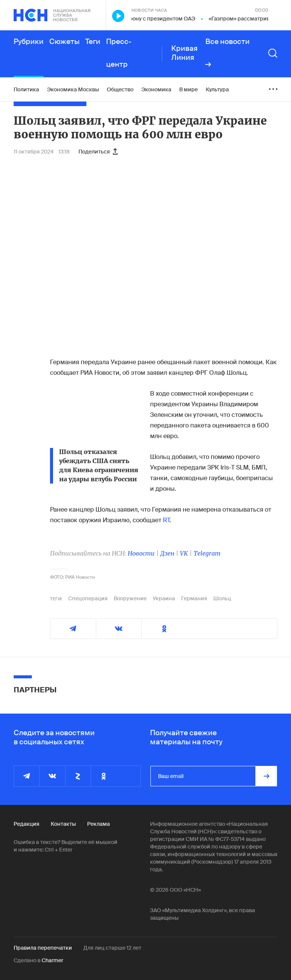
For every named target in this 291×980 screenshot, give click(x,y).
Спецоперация (88, 598)
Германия (194, 598)
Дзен (167, 553)
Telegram (207, 553)
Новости (141, 553)
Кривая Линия (185, 53)
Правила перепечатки (43, 948)
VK (184, 553)
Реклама (99, 824)
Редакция (27, 824)
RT (166, 520)
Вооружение (130, 598)
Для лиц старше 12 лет (112, 948)
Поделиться (98, 152)
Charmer (52, 960)
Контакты (63, 824)
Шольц (222, 598)
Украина (164, 598)
